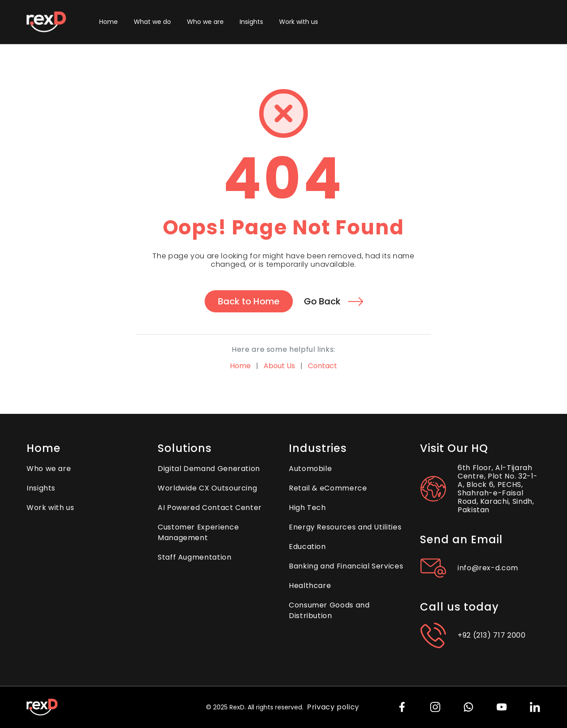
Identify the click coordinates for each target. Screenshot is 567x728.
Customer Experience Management (198, 532)
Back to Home (249, 301)
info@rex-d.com (488, 568)
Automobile (310, 469)
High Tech (307, 508)
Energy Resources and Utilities (345, 527)
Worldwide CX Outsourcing (207, 488)
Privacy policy (333, 707)
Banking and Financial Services (346, 566)
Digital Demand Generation (209, 469)
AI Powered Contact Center (210, 508)
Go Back (333, 301)
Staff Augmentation (195, 557)
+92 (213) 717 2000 (492, 635)
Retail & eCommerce (328, 488)
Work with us (299, 22)
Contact (322, 366)
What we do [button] (152, 22)
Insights (251, 22)
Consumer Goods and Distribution (329, 610)
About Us (279, 366)
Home (240, 366)
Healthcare (310, 586)
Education (307, 547)
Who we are (205, 22)
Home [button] (109, 22)
